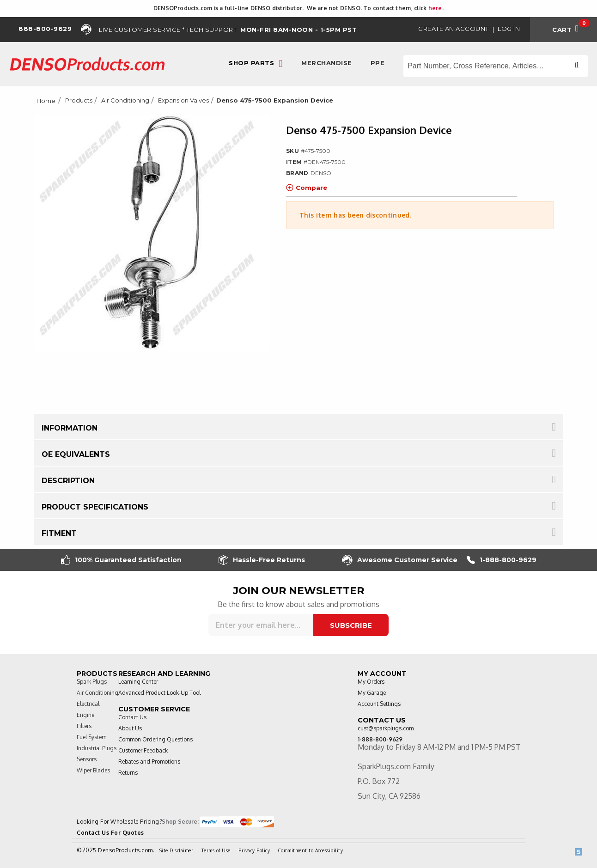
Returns (128, 773)
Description (68, 481)
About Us (130, 728)
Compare (307, 188)
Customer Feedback (143, 750)
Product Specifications (95, 507)
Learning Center (138, 682)
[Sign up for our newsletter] (261, 625)
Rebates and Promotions (149, 762)
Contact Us (132, 717)
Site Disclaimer (177, 850)
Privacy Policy (254, 850)
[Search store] (496, 66)
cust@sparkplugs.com (386, 728)
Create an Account (454, 29)
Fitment (59, 533)
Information (70, 428)
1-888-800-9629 (502, 560)
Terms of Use (216, 850)
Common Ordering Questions (155, 739)
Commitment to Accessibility (311, 850)
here (435, 8)
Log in (509, 29)
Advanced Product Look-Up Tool (159, 693)
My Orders (371, 682)
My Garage (372, 693)
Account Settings (379, 704)
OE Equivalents (76, 454)
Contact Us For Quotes (110, 833)
